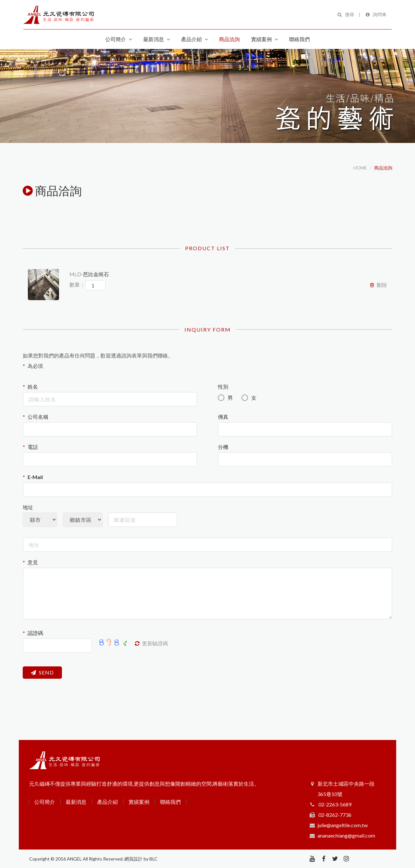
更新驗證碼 (151, 643)
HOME (360, 168)
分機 (223, 447)
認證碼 (35, 633)
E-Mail (35, 477)
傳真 (223, 417)
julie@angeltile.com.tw (343, 825)
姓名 (33, 387)
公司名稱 (38, 417)
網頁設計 (134, 859)
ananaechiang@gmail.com (346, 835)
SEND (42, 672)
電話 (33, 447)
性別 (223, 387)
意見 (33, 562)
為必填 (35, 366)
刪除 (379, 285)
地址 (28, 507)
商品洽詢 (383, 168)
